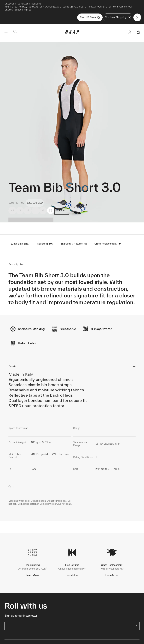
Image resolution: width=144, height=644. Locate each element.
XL (43, 211)
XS (12, 211)
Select (62, 211)
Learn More (32, 575)
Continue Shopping (118, 17)
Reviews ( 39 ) (45, 244)
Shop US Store (90, 17)
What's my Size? (20, 244)
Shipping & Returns (74, 244)
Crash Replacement (108, 244)
